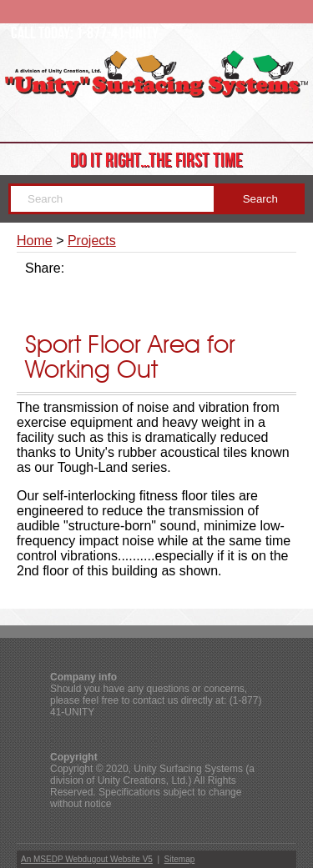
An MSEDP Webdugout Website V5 (87, 859)
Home (35, 241)
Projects (92, 241)
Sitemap (180, 859)
